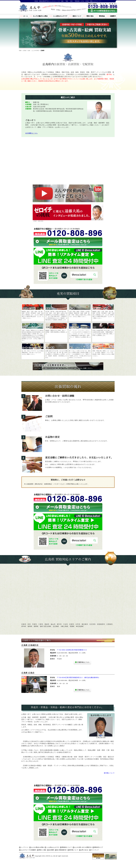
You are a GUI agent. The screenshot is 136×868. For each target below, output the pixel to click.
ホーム (26, 16)
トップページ (25, 847)
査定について (77, 16)
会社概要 (51, 850)
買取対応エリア (99, 847)
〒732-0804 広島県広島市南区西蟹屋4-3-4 (72, 650)
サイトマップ (95, 850)
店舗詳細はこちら (83, 662)
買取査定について (67, 847)
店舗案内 (113, 16)
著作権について (109, 773)
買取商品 (102, 16)
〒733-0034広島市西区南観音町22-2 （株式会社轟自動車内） (78, 677)
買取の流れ (90, 16)
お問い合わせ (84, 850)
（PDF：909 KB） (68, 213)
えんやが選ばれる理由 (40, 16)
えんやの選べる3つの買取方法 (83, 847)
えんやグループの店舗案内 (28, 850)
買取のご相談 (42, 850)
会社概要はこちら (31, 133)
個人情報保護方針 (62, 850)
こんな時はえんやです (60, 16)
